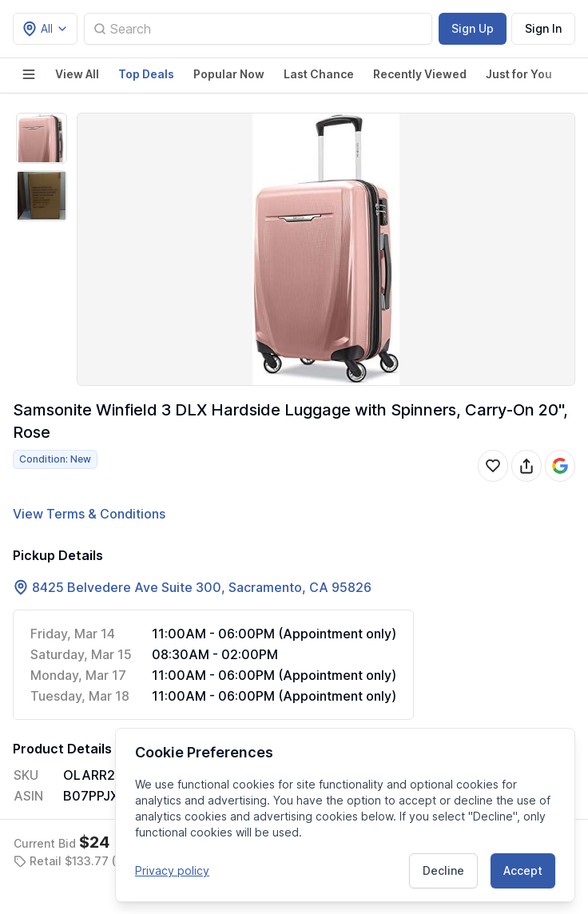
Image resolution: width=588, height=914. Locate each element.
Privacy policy (172, 870)
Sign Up (473, 28)
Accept (523, 870)
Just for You (519, 74)
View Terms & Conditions (89, 514)
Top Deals (146, 74)
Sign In (543, 28)
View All (77, 74)
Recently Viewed (420, 74)
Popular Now (229, 74)
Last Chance (319, 74)
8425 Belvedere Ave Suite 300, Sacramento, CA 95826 (202, 587)
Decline (443, 870)
